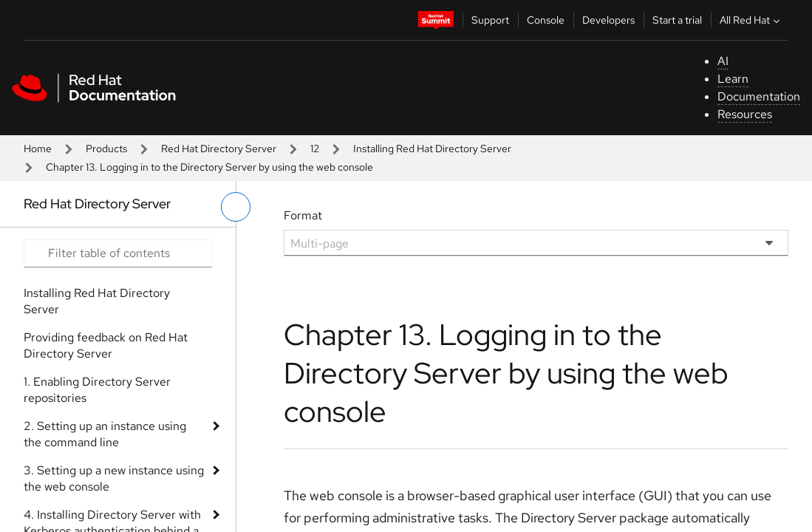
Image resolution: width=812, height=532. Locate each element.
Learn (733, 79)
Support (490, 20)
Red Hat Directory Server (219, 149)
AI (723, 61)
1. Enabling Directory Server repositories (97, 390)
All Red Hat (751, 20)
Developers (608, 20)
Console (546, 20)
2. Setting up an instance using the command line (105, 434)
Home (38, 149)
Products (106, 149)
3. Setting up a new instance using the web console (114, 478)
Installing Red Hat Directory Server (432, 149)
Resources (745, 114)
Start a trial (677, 20)
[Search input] (118, 253)
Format (303, 215)
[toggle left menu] (236, 207)
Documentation (759, 96)
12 (315, 149)
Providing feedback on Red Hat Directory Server (106, 345)
